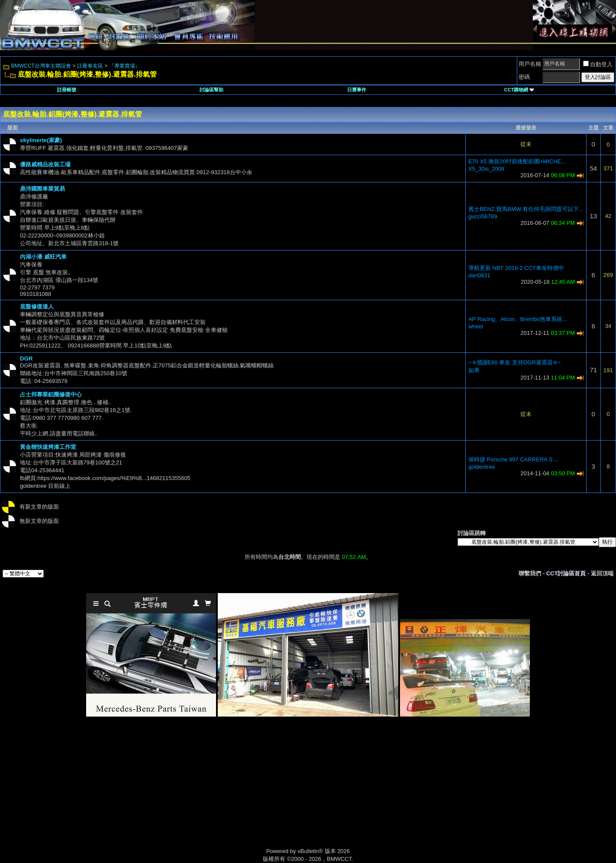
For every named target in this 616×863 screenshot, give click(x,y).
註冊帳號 (67, 90)
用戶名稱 (530, 64)
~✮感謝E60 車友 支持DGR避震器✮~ (514, 362)
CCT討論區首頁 (566, 573)
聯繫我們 (530, 573)
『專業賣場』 (125, 66)
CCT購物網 (519, 90)
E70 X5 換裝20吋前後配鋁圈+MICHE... (517, 161)
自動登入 (598, 64)
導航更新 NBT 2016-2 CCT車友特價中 (516, 268)
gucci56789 (483, 216)
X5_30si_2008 (486, 169)
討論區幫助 (211, 90)
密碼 (524, 77)
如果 (474, 370)
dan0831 (479, 275)
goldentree (482, 467)
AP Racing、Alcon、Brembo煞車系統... (518, 319)
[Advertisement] (235, 792)
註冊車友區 (90, 66)
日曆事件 (357, 90)
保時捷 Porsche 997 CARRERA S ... (514, 459)
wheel (476, 326)
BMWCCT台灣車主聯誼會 (41, 66)
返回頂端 (602, 573)
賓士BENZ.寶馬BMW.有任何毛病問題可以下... (526, 209)
